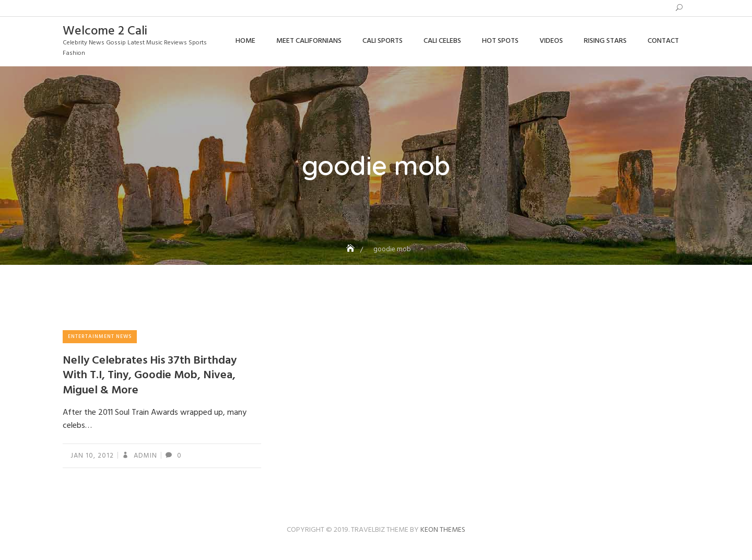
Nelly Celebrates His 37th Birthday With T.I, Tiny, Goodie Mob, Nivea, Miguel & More (150, 376)
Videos (551, 41)
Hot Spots (500, 41)
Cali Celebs (442, 41)
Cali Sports (383, 41)
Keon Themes (443, 530)
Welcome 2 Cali (105, 31)
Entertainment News (100, 336)
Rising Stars (605, 41)
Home (245, 41)
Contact (663, 41)
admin (144, 456)
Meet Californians (309, 41)
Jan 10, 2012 (92, 456)
